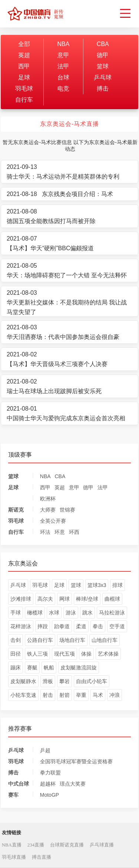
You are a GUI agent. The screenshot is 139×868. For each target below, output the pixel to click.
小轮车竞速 (23, 695)
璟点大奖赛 (73, 784)
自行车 (24, 100)
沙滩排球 (21, 599)
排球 (118, 585)
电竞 (63, 89)
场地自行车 (72, 640)
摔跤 (43, 626)
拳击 (98, 626)
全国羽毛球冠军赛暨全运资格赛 (76, 761)
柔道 (81, 626)
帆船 (49, 668)
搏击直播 (42, 857)
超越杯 (48, 784)
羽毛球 (24, 89)
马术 (98, 695)
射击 (48, 695)
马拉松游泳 (112, 613)
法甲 (63, 66)
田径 (16, 654)
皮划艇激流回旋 (79, 668)
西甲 (24, 66)
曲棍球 (112, 599)
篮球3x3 (97, 585)
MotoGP (49, 795)
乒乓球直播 (102, 845)
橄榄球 (35, 613)
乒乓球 (103, 77)
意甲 (63, 55)
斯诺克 (16, 510)
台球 (63, 77)
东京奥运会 (23, 563)
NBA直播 (12, 845)
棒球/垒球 (87, 599)
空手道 (117, 626)
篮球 (103, 66)
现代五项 (64, 654)
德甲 (103, 55)
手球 (16, 613)
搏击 (103, 89)
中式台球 (19, 784)
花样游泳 (21, 626)
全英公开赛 (53, 521)
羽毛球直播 (14, 857)
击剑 (16, 640)
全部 (24, 44)
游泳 (71, 613)
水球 (54, 613)
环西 (74, 532)
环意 (60, 532)
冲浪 (115, 695)
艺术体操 (108, 654)
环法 (45, 532)
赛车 (13, 795)
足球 (24, 77)
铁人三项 (37, 654)
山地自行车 (105, 640)
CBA (103, 44)
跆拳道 (62, 626)
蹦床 (16, 668)
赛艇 (32, 668)
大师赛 (48, 510)
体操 (86, 654)
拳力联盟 (50, 773)
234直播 (36, 845)
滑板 (48, 681)
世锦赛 (67, 510)
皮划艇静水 (23, 681)
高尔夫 (45, 599)
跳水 (87, 613)
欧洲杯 (48, 499)
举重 (81, 695)
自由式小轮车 (92, 681)
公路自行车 (40, 640)
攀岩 (64, 681)
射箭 (64, 695)
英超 (24, 55)
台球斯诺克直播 (67, 845)
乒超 (45, 750)
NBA (63, 44)
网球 (64, 599)
